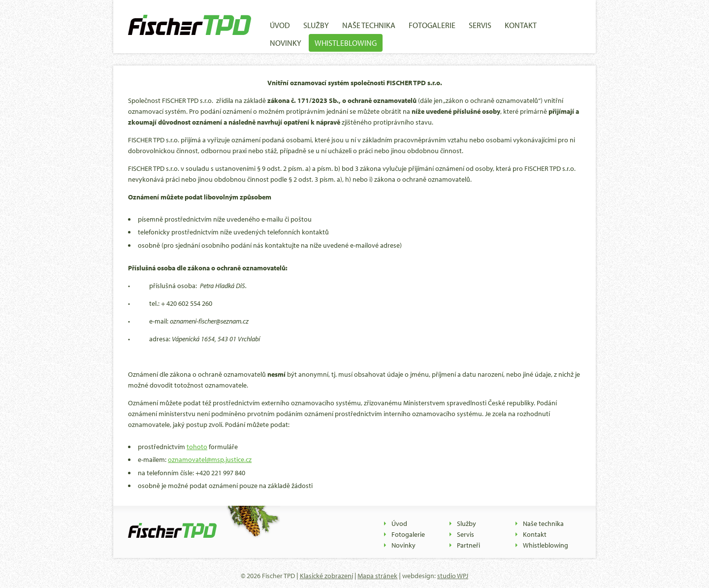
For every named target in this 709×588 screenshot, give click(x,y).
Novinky (286, 43)
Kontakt (521, 25)
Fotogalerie (432, 25)
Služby (316, 25)
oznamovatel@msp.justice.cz (210, 459)
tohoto (197, 447)
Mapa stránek (377, 576)
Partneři (468, 545)
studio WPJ (453, 576)
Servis (480, 25)
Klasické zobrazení (326, 576)
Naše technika (369, 25)
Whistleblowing (346, 43)
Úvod (280, 25)
